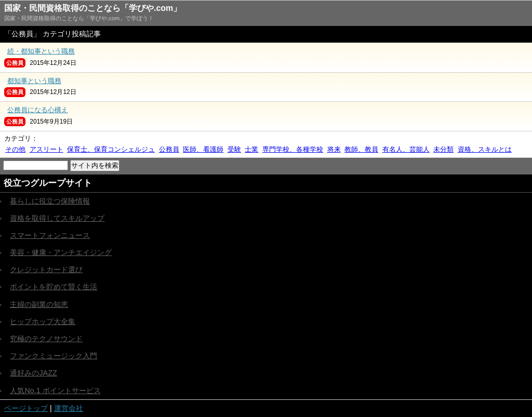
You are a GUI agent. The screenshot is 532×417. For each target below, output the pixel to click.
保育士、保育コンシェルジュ (111, 149)
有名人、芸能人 (406, 149)
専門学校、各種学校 (293, 149)
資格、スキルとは (485, 149)
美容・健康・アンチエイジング (61, 252)
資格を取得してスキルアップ (57, 218)
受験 (234, 149)
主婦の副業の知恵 (39, 304)
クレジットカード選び (46, 270)
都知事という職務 (34, 81)
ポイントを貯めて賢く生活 (54, 287)
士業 (251, 149)
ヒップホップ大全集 (43, 321)
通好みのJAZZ (33, 373)
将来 (334, 149)
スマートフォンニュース (50, 235)
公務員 (169, 149)
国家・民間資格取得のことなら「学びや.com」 (93, 8)
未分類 (443, 149)
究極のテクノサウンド (46, 339)
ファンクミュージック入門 (54, 356)
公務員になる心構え (38, 110)
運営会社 (69, 408)
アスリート (46, 149)
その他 (15, 149)
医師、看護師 (203, 149)
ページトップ (26, 408)
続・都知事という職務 (41, 51)
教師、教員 (361, 149)
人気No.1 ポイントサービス (55, 391)
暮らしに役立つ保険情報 (50, 201)
